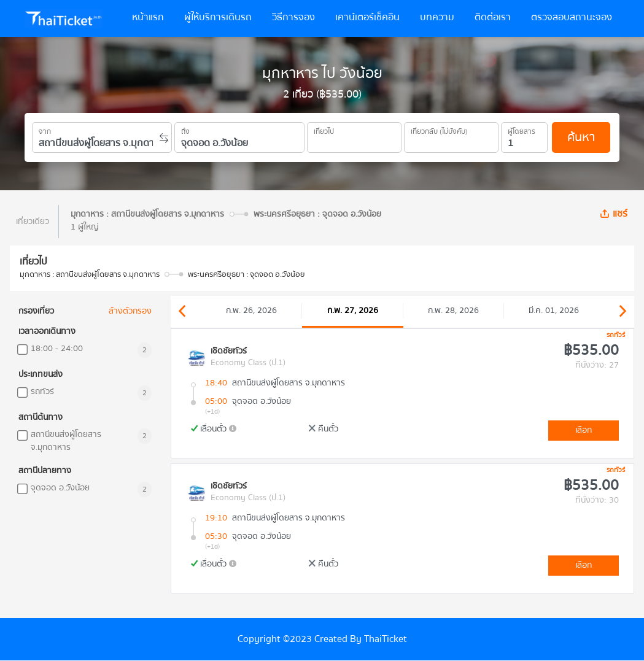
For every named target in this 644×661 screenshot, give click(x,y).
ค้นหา (581, 137)
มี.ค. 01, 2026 (554, 311)
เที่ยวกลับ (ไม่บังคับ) (439, 129)
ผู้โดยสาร (522, 129)
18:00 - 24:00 (57, 349)
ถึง (185, 129)
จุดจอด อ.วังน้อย (60, 488)
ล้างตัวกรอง (130, 311)
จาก (45, 129)
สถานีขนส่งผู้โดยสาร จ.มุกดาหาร (66, 441)
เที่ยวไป (324, 129)
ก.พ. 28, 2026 (453, 311)
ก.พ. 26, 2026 (251, 311)
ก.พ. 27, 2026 (353, 311)
